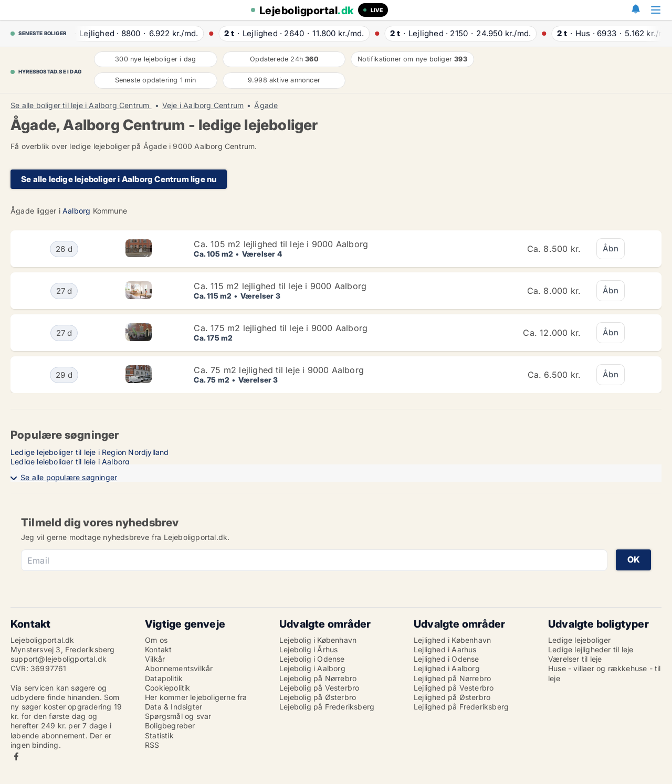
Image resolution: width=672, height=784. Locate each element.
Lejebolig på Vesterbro (319, 688)
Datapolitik (164, 678)
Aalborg (76, 211)
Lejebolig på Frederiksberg (327, 707)
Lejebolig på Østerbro (318, 697)
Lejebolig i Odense (312, 659)
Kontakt (158, 649)
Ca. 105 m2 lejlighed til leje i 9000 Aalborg (281, 244)
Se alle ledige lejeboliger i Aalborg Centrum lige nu (119, 179)
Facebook (16, 756)
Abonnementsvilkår (179, 668)
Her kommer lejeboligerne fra (196, 697)
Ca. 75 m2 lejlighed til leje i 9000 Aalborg (279, 370)
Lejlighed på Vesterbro (454, 688)
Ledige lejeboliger (580, 640)
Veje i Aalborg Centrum (203, 105)
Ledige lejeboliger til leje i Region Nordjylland (90, 452)
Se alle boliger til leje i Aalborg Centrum (81, 105)
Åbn (611, 248)
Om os (156, 640)
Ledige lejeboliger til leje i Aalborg (70, 462)
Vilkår (155, 659)
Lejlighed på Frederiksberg (461, 707)
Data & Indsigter (174, 707)
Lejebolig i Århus (308, 649)
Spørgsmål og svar (178, 716)
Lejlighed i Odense (447, 659)
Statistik (159, 735)
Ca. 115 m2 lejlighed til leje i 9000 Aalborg (280, 286)
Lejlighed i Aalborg (447, 668)
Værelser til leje (575, 659)
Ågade (266, 105)
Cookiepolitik (168, 688)
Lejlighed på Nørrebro (452, 678)
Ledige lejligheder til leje (591, 649)
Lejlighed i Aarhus (445, 649)
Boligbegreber (170, 725)
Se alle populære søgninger (69, 477)
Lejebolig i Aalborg (312, 668)
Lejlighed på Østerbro (452, 697)
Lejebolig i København (318, 640)
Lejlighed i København (452, 640)
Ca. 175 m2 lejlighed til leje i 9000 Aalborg (281, 328)
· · (132, 33)
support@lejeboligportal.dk (59, 659)
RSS (152, 745)
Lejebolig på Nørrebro (318, 678)
